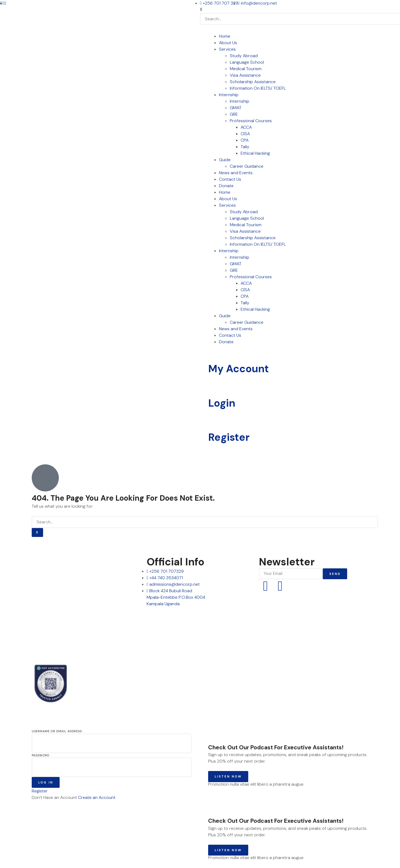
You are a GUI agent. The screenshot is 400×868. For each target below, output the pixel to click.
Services (227, 49)
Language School (247, 62)
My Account (238, 369)
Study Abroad (244, 56)
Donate (226, 186)
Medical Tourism (246, 69)
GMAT (236, 108)
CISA (245, 134)
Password (41, 755)
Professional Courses (251, 121)
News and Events (236, 173)
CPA (245, 140)
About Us (228, 43)
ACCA (246, 127)
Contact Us (230, 179)
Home (225, 36)
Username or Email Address (57, 731)
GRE (234, 114)
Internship (229, 95)
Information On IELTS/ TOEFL (258, 88)
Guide (225, 160)
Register (229, 437)
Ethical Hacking (255, 153)
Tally (245, 147)
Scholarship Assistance (253, 82)
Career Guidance (247, 166)
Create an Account (97, 797)
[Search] (37, 532)
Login (222, 403)
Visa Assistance (245, 75)
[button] (300, 10)
